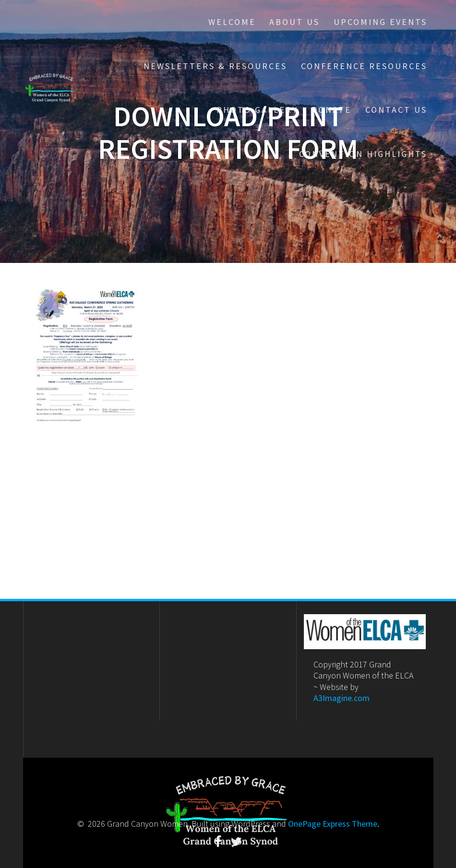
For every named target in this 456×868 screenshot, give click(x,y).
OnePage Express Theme (333, 824)
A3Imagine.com (342, 698)
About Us (294, 22)
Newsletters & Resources (215, 66)
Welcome (232, 22)
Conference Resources (364, 66)
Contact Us (396, 110)
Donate (331, 110)
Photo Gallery (257, 110)
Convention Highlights (363, 154)
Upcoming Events (380, 22)
